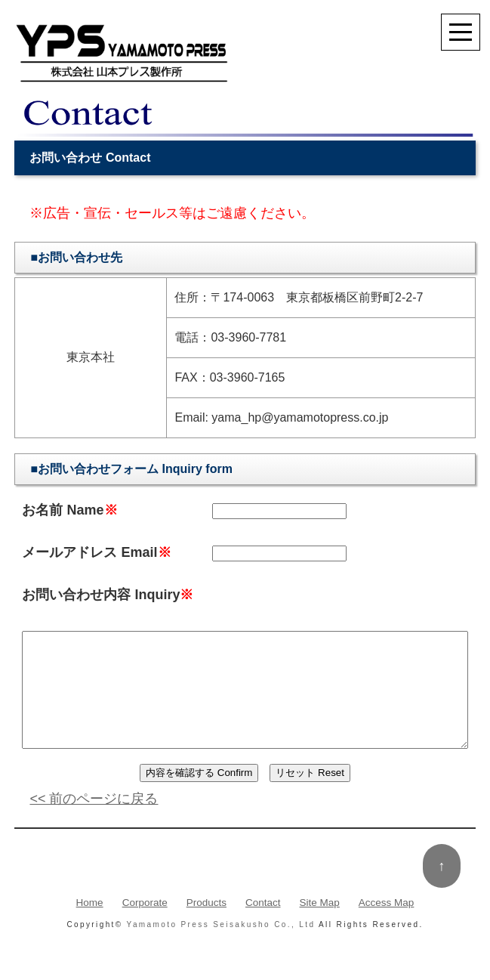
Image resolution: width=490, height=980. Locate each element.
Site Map (320, 927)
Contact (263, 927)
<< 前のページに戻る (94, 821)
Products (206, 927)
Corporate (145, 927)
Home (90, 927)
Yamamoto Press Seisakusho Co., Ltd (221, 949)
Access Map (387, 927)
